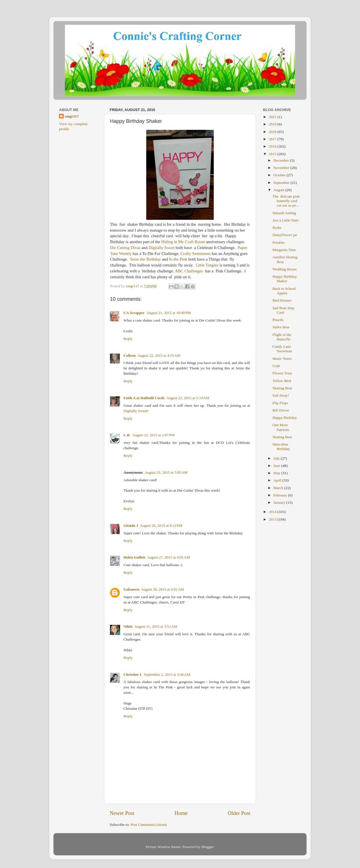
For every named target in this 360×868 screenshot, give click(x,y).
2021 (273, 117)
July (277, 458)
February (281, 495)
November (282, 168)
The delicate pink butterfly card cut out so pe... (286, 201)
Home (181, 813)
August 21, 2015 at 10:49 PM (168, 313)
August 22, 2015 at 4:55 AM (159, 355)
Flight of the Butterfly (282, 337)
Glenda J (131, 525)
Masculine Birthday (281, 447)
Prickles (279, 242)
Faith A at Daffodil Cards (144, 398)
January (280, 502)
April (278, 480)
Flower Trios (282, 373)
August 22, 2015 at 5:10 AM (188, 398)
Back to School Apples (284, 291)
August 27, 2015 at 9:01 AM (169, 557)
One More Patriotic (281, 427)
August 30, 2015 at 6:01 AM (162, 589)
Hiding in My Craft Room (183, 242)
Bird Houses (282, 300)
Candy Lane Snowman (282, 349)
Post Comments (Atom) (148, 825)
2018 (273, 132)
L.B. (127, 435)
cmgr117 (72, 116)
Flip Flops (280, 403)
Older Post (239, 813)
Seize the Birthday (145, 259)
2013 (273, 519)
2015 (273, 154)
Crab (276, 366)
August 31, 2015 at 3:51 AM (156, 626)
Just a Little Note (286, 220)
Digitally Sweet (162, 248)
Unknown (131, 589)
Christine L (133, 674)
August (279, 190)
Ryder (277, 228)
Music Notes (282, 359)
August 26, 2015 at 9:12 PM (161, 525)
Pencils (278, 320)
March (279, 488)
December (282, 160)
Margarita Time (284, 250)
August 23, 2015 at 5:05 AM (166, 472)
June (277, 466)
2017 (273, 139)
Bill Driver (281, 410)
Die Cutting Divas (125, 248)
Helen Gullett (134, 557)
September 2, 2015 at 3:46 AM (167, 674)
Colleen (130, 355)
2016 (273, 146)
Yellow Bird (282, 381)
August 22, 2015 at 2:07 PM (153, 435)
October (280, 175)
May (277, 473)
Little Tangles (207, 265)
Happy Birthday (285, 418)
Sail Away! (281, 395)
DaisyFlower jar (285, 235)
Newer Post (122, 813)
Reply (128, 339)
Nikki (128, 626)
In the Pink (178, 259)
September (282, 183)
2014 (273, 512)
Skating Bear (282, 388)
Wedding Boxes (285, 269)
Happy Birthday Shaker (285, 279)
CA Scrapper (134, 313)
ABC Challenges (189, 271)
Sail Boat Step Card (283, 310)
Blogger (207, 847)
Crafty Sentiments (196, 254)
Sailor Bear (281, 327)
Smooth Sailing (284, 213)
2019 (273, 124)
